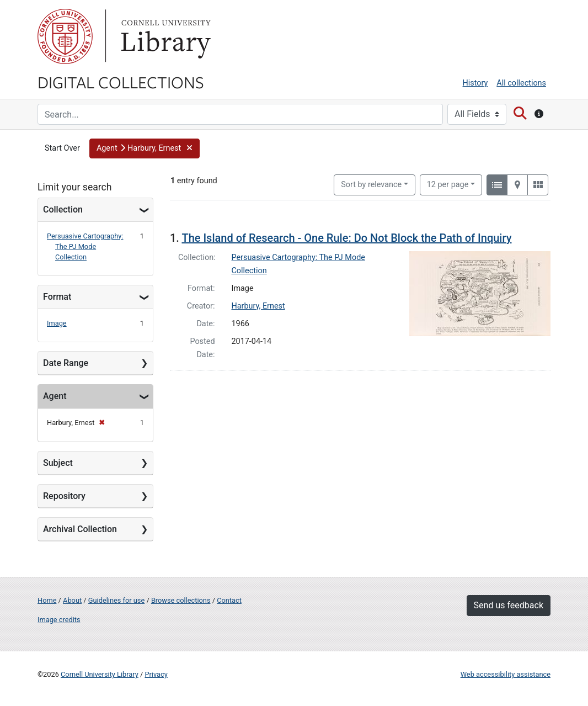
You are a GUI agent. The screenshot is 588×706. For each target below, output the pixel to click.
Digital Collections (121, 82)
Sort (371, 185)
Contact (229, 600)
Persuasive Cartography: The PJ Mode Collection (85, 246)
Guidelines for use (116, 600)
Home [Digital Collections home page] (47, 600)
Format (57, 297)
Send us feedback (509, 605)
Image (57, 323)
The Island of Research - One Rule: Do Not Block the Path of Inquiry (346, 238)
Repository (64, 496)
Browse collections (181, 600)
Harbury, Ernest (258, 306)
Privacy (156, 674)
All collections (521, 83)
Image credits (59, 620)
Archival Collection (80, 529)
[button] (145, 148)
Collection (63, 209)
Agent (55, 396)
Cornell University (65, 36)
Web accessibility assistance (506, 674)
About (72, 600)
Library (164, 36)
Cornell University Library (100, 674)
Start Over (62, 148)
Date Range (66, 363)
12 (448, 184)
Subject (58, 463)
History (475, 83)
